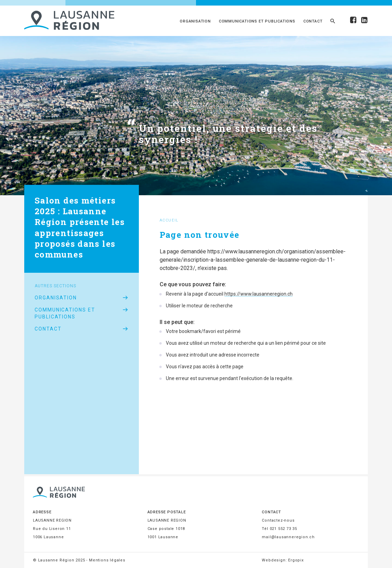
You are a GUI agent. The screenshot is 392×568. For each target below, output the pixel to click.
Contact (313, 21)
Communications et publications (257, 21)
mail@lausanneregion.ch (288, 537)
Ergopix (296, 560)
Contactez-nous (278, 520)
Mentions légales (107, 560)
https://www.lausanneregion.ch (259, 294)
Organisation (195, 21)
